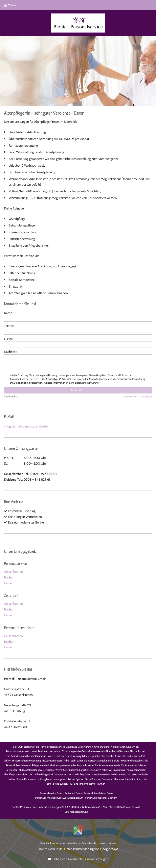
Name (8, 313)
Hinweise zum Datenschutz (137, 397)
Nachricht (10, 352)
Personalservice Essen (51, 793)
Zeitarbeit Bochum (73, 798)
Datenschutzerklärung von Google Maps (91, 849)
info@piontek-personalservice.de (26, 426)
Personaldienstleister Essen (98, 793)
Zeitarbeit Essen (73, 793)
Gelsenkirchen (13, 572)
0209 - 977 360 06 (44, 474)
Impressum (132, 807)
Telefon (9, 326)
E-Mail (8, 339)
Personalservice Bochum (48, 798)
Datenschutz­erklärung (76, 812)
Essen (8, 583)
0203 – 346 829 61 (37, 480)
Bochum (10, 577)
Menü (10, 5)
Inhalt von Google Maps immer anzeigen (81, 859)
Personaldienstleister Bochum (101, 798)
